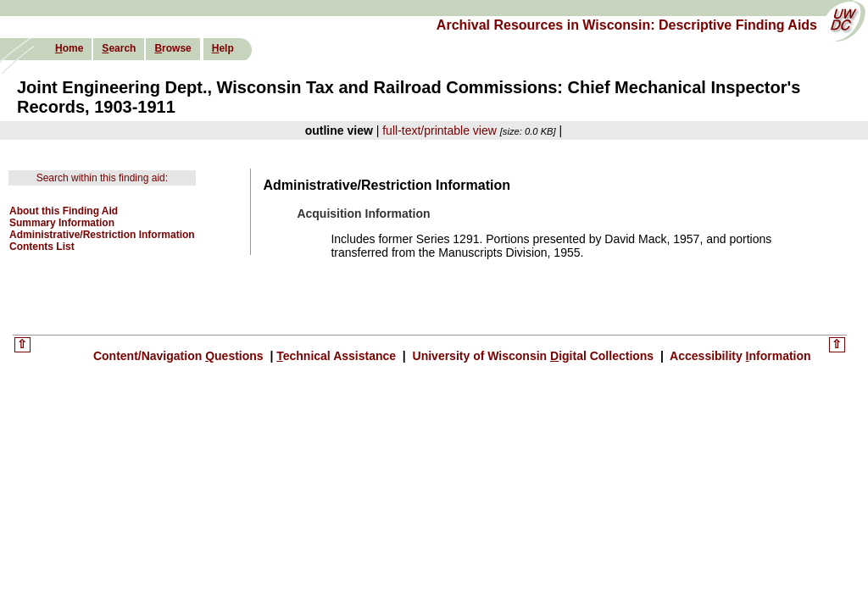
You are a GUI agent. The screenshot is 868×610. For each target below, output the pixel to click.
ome (69, 48)
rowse (172, 48)
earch (119, 48)
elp (223, 48)
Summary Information (62, 223)
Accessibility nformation (739, 356)
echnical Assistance (338, 356)
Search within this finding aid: (102, 178)
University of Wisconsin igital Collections (533, 356)
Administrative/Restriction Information (102, 235)
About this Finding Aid (64, 211)
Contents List (42, 247)
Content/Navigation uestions (180, 356)
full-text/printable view (440, 130)
